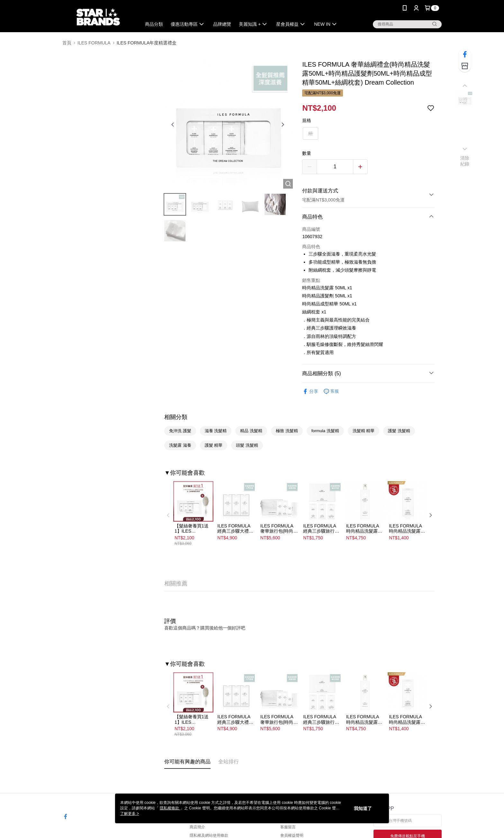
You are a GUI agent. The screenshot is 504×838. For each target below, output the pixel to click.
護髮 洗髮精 (399, 431)
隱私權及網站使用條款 (209, 835)
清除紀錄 (465, 161)
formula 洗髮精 (325, 431)
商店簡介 (197, 827)
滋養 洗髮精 (216, 431)
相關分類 (176, 417)
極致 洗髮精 (287, 431)
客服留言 (288, 827)
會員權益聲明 (292, 835)
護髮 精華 (214, 445)
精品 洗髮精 (251, 431)
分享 (310, 391)
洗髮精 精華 (364, 431)
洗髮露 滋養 (180, 445)
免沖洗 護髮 (180, 431)
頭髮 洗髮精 (247, 445)
